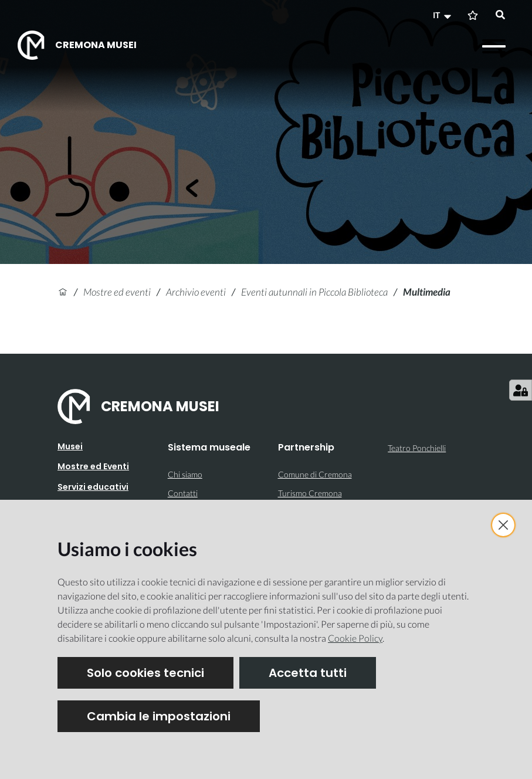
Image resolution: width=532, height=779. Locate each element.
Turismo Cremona (310, 493)
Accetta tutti (308, 673)
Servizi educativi (93, 487)
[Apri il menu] (494, 46)
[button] (443, 15)
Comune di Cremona (315, 474)
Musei (70, 446)
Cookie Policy (355, 638)
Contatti (183, 493)
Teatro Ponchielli (417, 448)
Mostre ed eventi (117, 292)
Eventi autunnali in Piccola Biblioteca (314, 292)
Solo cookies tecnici (145, 673)
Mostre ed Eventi (93, 466)
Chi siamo (185, 474)
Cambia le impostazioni (159, 716)
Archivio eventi (196, 292)
